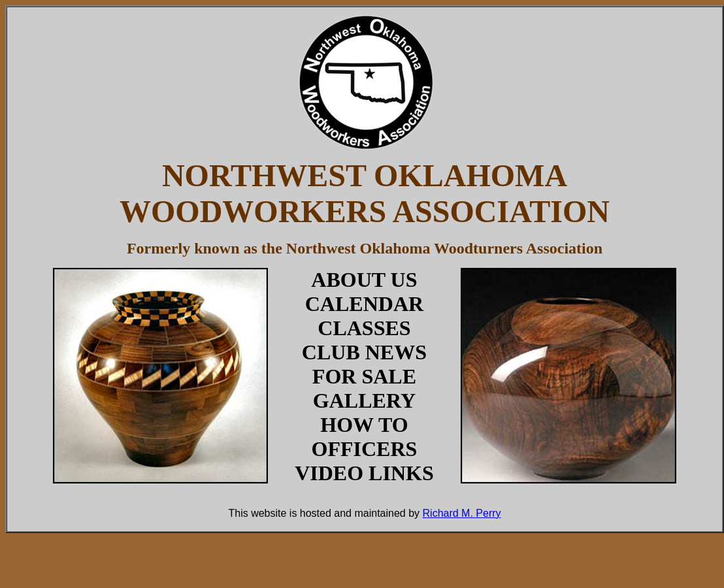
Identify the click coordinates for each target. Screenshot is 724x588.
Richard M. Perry (462, 513)
